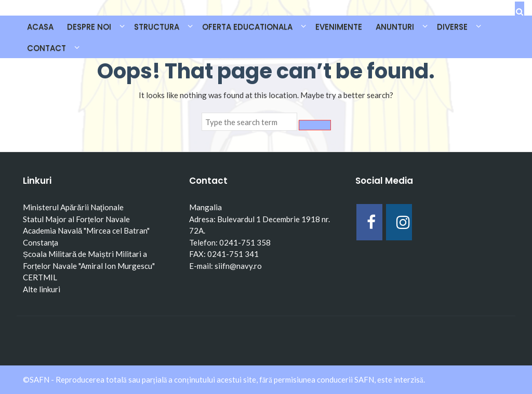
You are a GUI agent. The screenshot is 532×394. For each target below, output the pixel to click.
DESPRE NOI (89, 27)
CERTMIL (40, 277)
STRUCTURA (157, 27)
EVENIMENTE (339, 27)
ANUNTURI (395, 27)
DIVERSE (452, 27)
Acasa (40, 27)
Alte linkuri (42, 289)
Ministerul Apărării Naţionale (73, 207)
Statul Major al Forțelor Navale (76, 219)
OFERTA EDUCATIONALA (247, 27)
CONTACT (46, 48)
